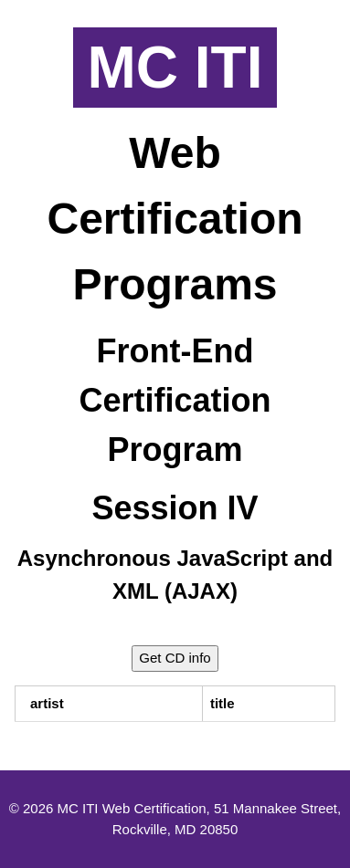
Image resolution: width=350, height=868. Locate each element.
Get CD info (175, 658)
